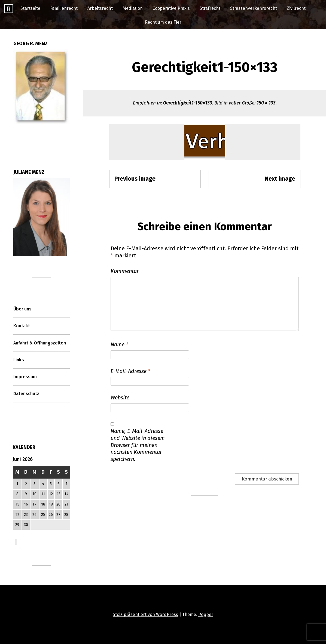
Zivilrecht (296, 8)
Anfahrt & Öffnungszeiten (40, 343)
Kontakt (22, 326)
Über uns (22, 309)
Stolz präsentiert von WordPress (145, 614)
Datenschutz (26, 394)
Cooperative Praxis (171, 8)
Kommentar (125, 271)
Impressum (25, 377)
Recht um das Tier (163, 22)
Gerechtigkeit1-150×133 (188, 103)
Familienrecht (64, 8)
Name (119, 344)
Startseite (30, 8)
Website (120, 398)
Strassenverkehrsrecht (254, 8)
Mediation (133, 8)
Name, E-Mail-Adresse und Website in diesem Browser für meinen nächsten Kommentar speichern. (138, 445)
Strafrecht (210, 8)
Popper (206, 614)
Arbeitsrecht (100, 8)
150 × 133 (266, 103)
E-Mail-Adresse (130, 371)
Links (19, 360)
